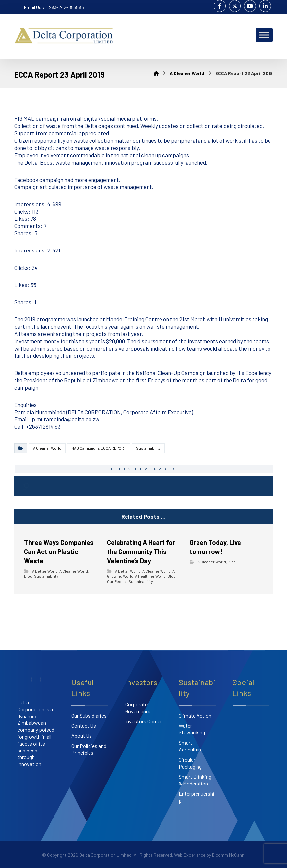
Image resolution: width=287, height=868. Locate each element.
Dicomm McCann (228, 855)
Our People (117, 581)
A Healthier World (150, 576)
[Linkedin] (265, 6)
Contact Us (84, 726)
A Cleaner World (47, 448)
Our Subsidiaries (89, 715)
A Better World (45, 571)
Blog (28, 576)
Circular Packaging (190, 763)
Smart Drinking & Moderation (195, 780)
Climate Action (195, 715)
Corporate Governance (138, 708)
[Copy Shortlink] (25, 486)
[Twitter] (235, 6)
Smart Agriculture (191, 746)
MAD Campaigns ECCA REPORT (99, 448)
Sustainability (148, 448)
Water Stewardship (193, 729)
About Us (82, 735)
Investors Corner (143, 721)
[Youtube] (250, 6)
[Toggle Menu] (264, 35)
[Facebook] (220, 6)
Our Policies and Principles (89, 749)
